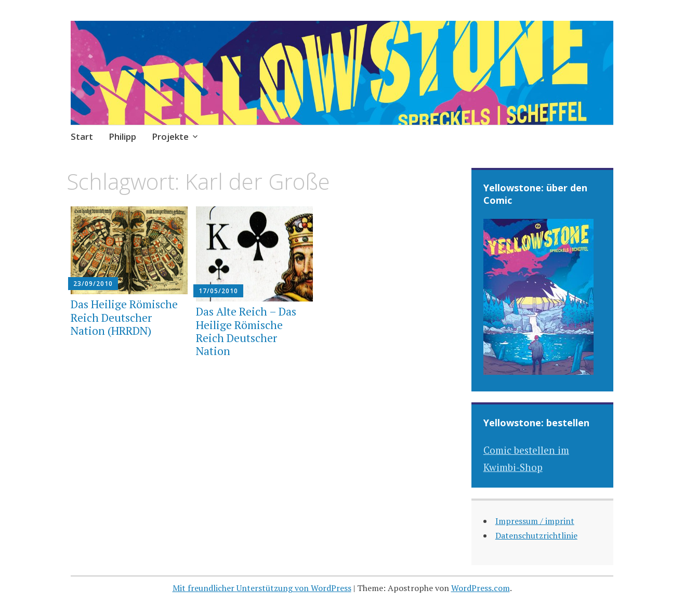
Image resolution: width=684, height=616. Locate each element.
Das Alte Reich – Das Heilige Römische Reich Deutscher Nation (246, 331)
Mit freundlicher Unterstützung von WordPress (262, 588)
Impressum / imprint (535, 521)
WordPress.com (481, 588)
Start (82, 136)
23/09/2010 (93, 284)
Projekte (170, 136)
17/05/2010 (218, 291)
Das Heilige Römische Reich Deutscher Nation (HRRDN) (124, 317)
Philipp (122, 136)
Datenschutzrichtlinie (536, 535)
